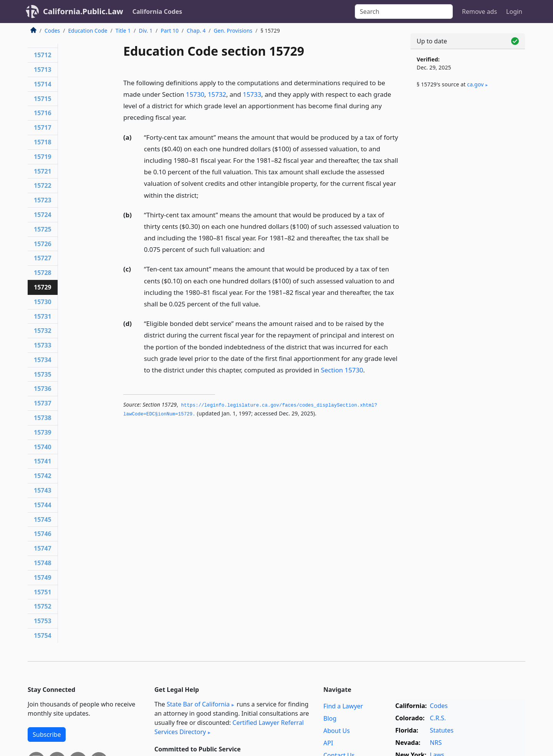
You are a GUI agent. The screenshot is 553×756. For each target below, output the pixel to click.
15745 (43, 519)
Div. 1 (146, 31)
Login (514, 12)
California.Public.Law (83, 11)
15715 (43, 99)
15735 (43, 374)
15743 (43, 490)
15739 (43, 432)
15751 (43, 592)
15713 (43, 69)
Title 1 (123, 31)
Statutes (442, 730)
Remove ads (479, 12)
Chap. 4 (196, 31)
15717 (43, 127)
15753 (43, 621)
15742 (43, 476)
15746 (43, 534)
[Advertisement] (468, 222)
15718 (43, 142)
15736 (43, 389)
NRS (436, 743)
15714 (43, 84)
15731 (43, 316)
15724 (43, 215)
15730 (195, 94)
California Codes (157, 12)
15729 (43, 287)
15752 (43, 606)
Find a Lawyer (343, 706)
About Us (337, 731)
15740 (43, 447)
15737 (43, 403)
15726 (43, 244)
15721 (43, 171)
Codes (52, 31)
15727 (43, 258)
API (328, 743)
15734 (43, 360)
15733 (252, 94)
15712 (43, 55)
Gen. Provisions (233, 31)
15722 (43, 185)
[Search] (404, 12)
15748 (43, 563)
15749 (43, 577)
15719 (43, 157)
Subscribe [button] (47, 734)
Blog (330, 718)
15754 (43, 635)
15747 (43, 548)
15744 (43, 505)
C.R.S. (438, 718)
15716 (43, 113)
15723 (43, 200)
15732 (217, 94)
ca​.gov (475, 84)
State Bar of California (198, 704)
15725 (43, 229)
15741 (43, 461)
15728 (43, 273)
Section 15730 (342, 370)
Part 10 (170, 31)
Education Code (88, 31)
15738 (43, 418)
